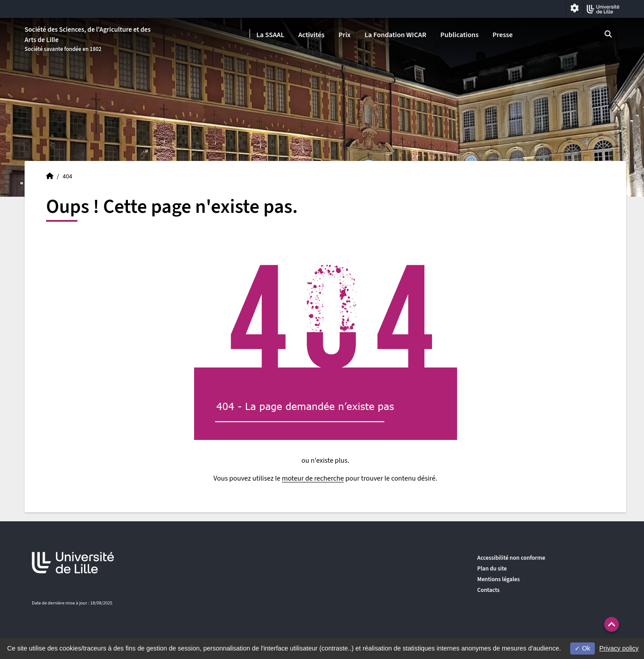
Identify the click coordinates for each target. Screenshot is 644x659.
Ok (582, 648)
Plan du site (492, 568)
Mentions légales (498, 579)
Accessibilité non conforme (511, 558)
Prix (345, 35)
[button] (612, 624)
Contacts (488, 590)
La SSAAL (270, 35)
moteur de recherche (313, 478)
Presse (502, 35)
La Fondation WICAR (395, 35)
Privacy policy (619, 648)
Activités (311, 35)
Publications (459, 35)
